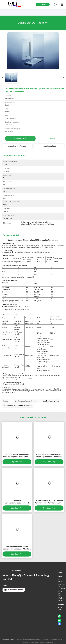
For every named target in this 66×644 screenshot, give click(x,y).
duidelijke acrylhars (51, 401)
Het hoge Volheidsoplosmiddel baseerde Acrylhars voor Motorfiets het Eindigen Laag (17, 456)
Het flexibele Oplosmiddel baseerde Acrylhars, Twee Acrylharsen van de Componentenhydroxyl (49, 502)
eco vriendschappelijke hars (26, 401)
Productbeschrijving (49, 146)
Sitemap (12, 640)
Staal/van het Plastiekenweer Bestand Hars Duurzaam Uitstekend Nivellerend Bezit (17, 548)
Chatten (43, 4)
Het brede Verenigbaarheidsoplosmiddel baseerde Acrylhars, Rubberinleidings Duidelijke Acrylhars (17, 502)
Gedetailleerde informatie (17, 146)
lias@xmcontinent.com (14, 590)
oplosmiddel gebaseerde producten (18, 406)
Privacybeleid (6, 640)
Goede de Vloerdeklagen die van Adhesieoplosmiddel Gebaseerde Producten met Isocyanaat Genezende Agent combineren (49, 456)
